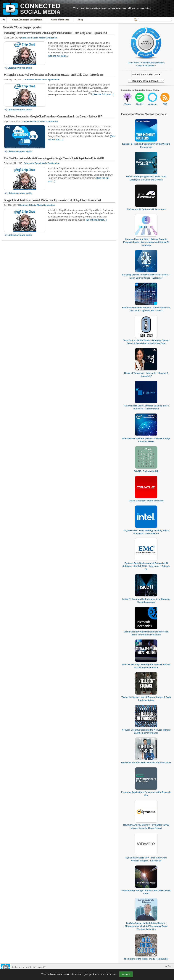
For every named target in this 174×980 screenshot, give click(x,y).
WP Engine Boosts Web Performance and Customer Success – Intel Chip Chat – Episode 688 (54, 75)
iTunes (127, 104)
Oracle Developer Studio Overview (146, 501)
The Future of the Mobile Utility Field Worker (146, 959)
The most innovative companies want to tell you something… (114, 8)
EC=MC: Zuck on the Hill (146, 471)
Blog (81, 20)
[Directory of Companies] (146, 74)
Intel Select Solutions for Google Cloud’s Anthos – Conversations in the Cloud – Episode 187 (53, 116)
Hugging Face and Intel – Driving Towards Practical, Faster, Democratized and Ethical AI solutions (146, 242)
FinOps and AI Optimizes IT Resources (146, 209)
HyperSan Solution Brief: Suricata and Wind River (146, 763)
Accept (126, 974)
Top (169, 966)
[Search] (155, 20)
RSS (165, 104)
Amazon (152, 104)
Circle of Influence (60, 20)
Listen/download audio (18, 68)
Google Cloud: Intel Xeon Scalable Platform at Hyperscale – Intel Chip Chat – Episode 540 (52, 200)
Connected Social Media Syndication (39, 38)
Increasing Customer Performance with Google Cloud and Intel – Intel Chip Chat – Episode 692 (55, 33)
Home (4, 20)
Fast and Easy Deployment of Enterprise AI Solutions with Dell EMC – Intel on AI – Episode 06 (146, 566)
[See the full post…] (58, 56)
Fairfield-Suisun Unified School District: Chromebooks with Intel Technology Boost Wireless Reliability (146, 926)
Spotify (140, 104)
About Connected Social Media (27, 20)
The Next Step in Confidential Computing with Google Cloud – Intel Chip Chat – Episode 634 (54, 158)
